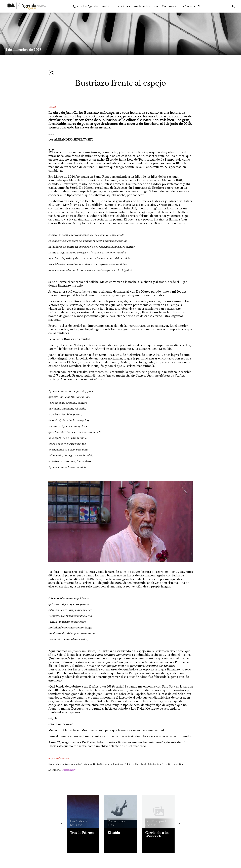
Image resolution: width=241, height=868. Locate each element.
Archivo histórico (146, 6)
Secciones (123, 6)
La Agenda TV (190, 6)
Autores (107, 6)
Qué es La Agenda (85, 6)
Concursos (169, 6)
